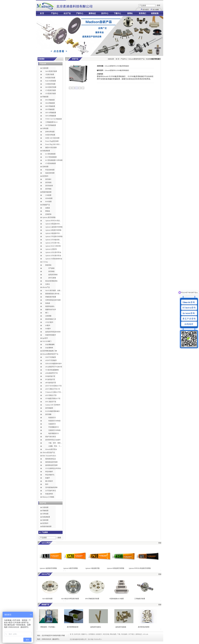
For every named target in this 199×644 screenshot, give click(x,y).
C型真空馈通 (50, 74)
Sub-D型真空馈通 (51, 71)
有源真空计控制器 (54, 421)
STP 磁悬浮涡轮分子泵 (53, 398)
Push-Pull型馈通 (51, 81)
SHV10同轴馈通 (51, 113)
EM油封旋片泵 (50, 376)
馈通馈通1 (155, 13)
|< (70, 88)
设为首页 (146, 10)
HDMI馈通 (49, 198)
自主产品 (67, 13)
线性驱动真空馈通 (51, 462)
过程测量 (48, 316)
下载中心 (117, 13)
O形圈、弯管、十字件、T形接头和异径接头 (55, 446)
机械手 (48, 478)
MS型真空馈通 (50, 78)
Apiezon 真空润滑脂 (49, 217)
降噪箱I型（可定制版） (48, 627)
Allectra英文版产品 (49, 453)
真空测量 (48, 414)
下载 (119, 634)
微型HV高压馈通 (51, 148)
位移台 (48, 284)
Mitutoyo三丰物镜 (48, 497)
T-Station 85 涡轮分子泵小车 (54, 392)
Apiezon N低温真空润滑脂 (54, 233)
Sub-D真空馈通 (47, 599)
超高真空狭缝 (53, 275)
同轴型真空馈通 (51, 297)
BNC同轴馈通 (50, 100)
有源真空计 (52, 418)
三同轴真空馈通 (140, 599)
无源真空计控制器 (54, 430)
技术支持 (77, 634)
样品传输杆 (49, 472)
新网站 (130, 13)
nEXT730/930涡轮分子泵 (53, 386)
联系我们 (143, 13)
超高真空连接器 (121, 627)
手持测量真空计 (54, 427)
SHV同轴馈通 (50, 109)
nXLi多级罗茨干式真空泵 (54, 367)
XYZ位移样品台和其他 (53, 468)
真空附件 (45, 176)
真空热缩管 (49, 186)
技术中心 (105, 13)
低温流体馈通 (50, 173)
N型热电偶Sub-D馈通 (117, 599)
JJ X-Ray (45, 262)
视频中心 (84, 634)
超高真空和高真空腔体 (53, 332)
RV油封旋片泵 (50, 379)
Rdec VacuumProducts (49, 456)
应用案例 (92, 634)
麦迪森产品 (46, 205)
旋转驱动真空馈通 (51, 465)
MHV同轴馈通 (50, 106)
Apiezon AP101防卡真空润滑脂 (54, 243)
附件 (47, 484)
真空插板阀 (49, 408)
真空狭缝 (51, 271)
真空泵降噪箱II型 (73, 627)
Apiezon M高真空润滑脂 (53, 230)
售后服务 (124, 634)
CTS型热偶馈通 (51, 163)
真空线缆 (48, 182)
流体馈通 (45, 167)
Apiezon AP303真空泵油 (53, 256)
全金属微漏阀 (50, 344)
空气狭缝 (51, 268)
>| (83, 88)
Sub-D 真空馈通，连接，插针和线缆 (54, 290)
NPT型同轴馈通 (51, 125)
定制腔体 (48, 214)
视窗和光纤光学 (51, 310)
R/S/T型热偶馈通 (51, 157)
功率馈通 (45, 128)
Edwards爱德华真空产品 (50, 354)
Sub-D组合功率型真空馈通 (70, 599)
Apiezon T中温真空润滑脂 (54, 236)
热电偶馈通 (46, 151)
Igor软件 (45, 338)
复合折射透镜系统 (51, 281)
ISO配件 (48, 329)
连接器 (48, 208)
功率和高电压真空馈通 (53, 300)
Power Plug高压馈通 (52, 141)
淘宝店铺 (106, 634)
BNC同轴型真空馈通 (92, 599)
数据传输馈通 (47, 192)
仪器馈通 (45, 68)
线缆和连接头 (50, 306)
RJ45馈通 (48, 202)
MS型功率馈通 (50, 135)
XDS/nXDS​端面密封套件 (53, 364)
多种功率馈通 (50, 132)
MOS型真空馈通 (51, 87)
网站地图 (113, 634)
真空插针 (48, 179)
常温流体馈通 (50, 170)
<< (74, 88)
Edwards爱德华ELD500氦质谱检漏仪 (117, 66)
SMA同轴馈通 (50, 103)
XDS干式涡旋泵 (51, 357)
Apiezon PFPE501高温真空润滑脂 (54, 221)
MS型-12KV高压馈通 (52, 138)
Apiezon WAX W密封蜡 (53, 246)
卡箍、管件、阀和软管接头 (55, 443)
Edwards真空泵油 (51, 449)
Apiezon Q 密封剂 (51, 249)
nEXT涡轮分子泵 (51, 395)
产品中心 (55, 13)
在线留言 (99, 634)
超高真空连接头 (96, 627)
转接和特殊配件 (51, 335)
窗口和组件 (49, 481)
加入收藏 (156, 10)
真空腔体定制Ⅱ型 (144, 627)
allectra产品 (46, 287)
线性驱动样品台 (51, 459)
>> (80, 88)
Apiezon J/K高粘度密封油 (54, 259)
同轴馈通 (45, 97)
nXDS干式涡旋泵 (51, 360)
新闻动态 (92, 13)
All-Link (145, 634)
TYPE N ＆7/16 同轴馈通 (53, 119)
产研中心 (80, 13)
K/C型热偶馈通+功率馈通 (54, 160)
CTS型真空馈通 (51, 90)
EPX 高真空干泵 (51, 402)
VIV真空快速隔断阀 (52, 370)
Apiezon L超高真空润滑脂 (54, 227)
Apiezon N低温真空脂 (93, 568)
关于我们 (131, 634)
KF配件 (48, 325)
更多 (160, 543)
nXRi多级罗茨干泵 (52, 373)
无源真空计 (52, 424)
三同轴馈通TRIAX (51, 122)
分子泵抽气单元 (51, 491)
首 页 (42, 13)
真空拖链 (48, 189)
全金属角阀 (49, 348)
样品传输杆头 (50, 475)
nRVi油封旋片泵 (51, 383)
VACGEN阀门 (47, 341)
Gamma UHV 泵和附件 (53, 405)
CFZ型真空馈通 (51, 94)
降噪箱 (48, 211)
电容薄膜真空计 (54, 433)
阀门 (47, 313)
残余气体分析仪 (51, 437)
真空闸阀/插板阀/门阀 (50, 351)
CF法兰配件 (49, 322)
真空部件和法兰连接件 (53, 440)
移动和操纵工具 (51, 319)
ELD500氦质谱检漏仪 (52, 411)
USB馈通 (48, 195)
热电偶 (48, 303)
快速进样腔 (49, 494)
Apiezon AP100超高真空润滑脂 (54, 240)
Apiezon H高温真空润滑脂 (54, 224)
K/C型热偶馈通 (50, 154)
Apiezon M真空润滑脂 (70, 568)
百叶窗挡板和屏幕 (51, 487)
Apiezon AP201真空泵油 (53, 252)
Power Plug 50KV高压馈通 (54, 144)
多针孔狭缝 (52, 278)
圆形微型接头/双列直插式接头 (54, 294)
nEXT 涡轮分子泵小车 (53, 389)
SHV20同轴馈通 (51, 116)
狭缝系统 (48, 265)
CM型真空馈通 (50, 84)
